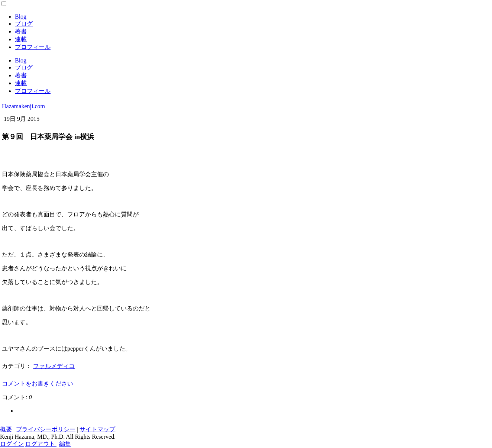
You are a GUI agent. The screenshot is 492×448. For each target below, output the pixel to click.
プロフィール (33, 47)
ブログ (24, 24)
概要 (6, 429)
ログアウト (41, 444)
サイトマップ (97, 429)
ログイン (12, 444)
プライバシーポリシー (46, 429)
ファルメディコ (54, 366)
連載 (21, 39)
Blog (21, 17)
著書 (21, 31)
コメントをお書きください (38, 383)
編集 (65, 444)
